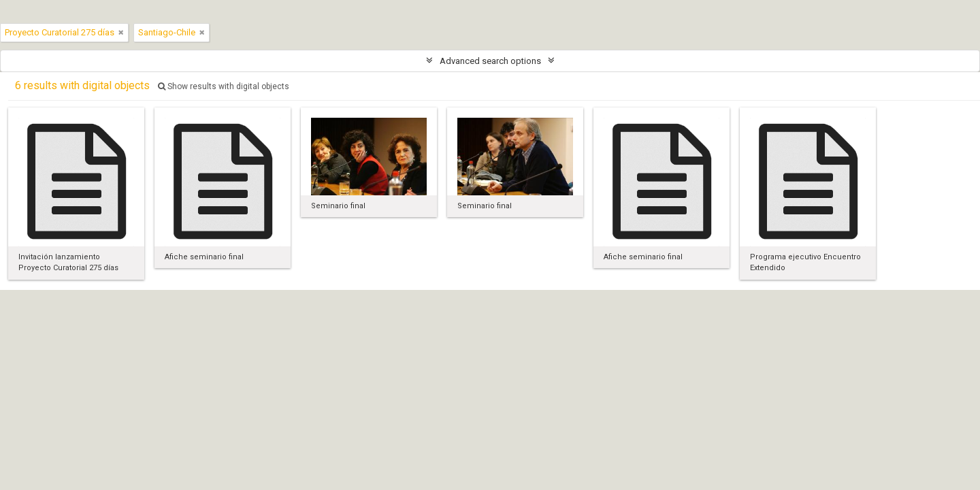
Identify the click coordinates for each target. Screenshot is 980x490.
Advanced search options (490, 61)
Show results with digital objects (224, 86)
